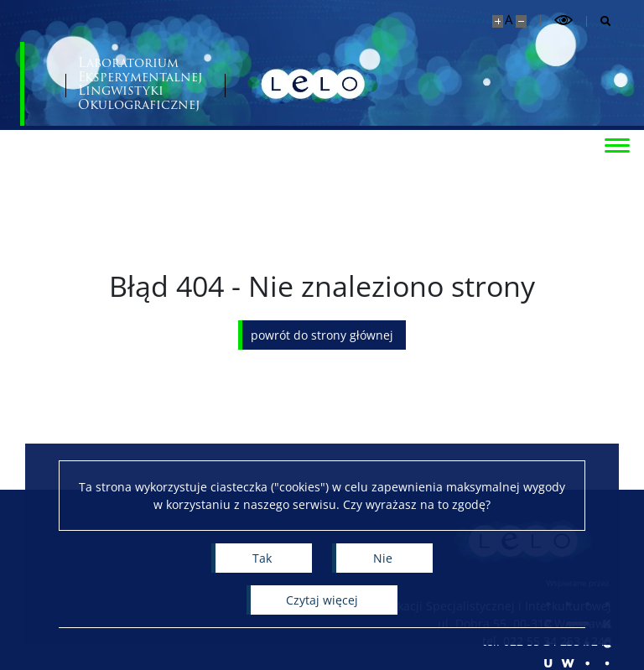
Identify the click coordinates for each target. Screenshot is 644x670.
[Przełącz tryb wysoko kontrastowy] (563, 21)
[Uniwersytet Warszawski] (125, 84)
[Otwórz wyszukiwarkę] (599, 21)
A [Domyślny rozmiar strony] (509, 20)
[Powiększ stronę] (498, 21)
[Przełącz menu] (615, 144)
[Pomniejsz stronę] (521, 21)
